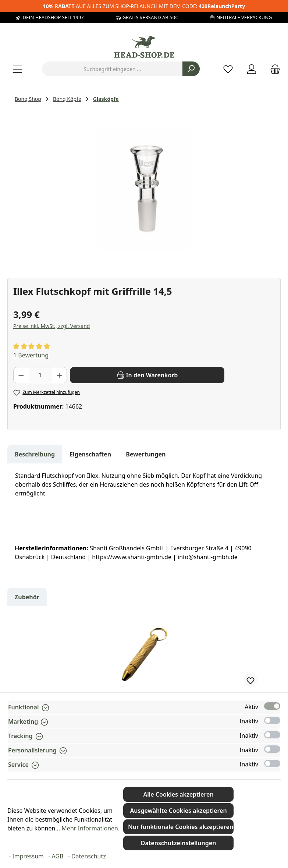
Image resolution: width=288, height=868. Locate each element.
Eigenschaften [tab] (90, 454)
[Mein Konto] (252, 69)
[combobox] (112, 69)
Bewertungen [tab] (146, 454)
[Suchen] (191, 69)
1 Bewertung (31, 355)
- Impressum (27, 856)
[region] (144, 189)
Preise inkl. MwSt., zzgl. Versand (51, 326)
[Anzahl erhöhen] (60, 375)
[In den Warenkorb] (147, 375)
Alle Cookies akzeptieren (179, 794)
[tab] (35, 454)
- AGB (56, 856)
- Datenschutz (87, 856)
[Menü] (17, 69)
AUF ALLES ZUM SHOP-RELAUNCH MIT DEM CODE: (144, 6)
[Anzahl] (40, 375)
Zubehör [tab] (27, 597)
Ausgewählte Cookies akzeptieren (179, 811)
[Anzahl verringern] (21, 375)
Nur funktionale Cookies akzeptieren (181, 827)
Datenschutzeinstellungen (179, 843)
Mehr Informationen (90, 828)
